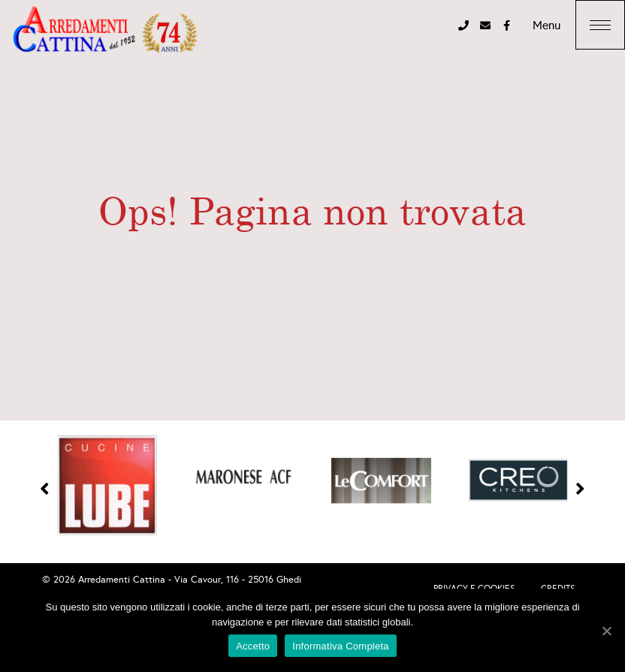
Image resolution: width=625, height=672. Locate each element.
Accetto (253, 646)
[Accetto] (606, 631)
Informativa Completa (341, 646)
